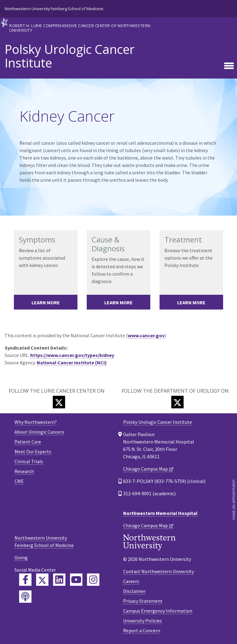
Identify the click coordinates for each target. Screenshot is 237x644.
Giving (21, 557)
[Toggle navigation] (229, 66)
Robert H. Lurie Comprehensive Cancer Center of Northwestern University (80, 28)
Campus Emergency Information (158, 611)
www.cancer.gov (146, 335)
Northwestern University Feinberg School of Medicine (54, 9)
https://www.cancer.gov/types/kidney (72, 355)
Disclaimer (134, 591)
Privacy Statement (143, 601)
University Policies (143, 621)
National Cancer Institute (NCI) (72, 363)
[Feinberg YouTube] (76, 580)
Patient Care (28, 442)
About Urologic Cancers (39, 432)
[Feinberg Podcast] (25, 597)
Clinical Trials (29, 461)
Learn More (46, 302)
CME (19, 481)
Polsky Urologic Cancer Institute (158, 422)
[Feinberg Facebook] (25, 580)
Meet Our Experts (33, 452)
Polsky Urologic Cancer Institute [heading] (70, 56)
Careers (131, 581)
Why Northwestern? (36, 422)
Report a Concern (142, 630)
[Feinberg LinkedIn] (59, 580)
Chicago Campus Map (146, 469)
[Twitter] (59, 402)
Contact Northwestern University (158, 571)
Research (24, 471)
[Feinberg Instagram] (93, 580)
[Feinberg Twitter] (42, 580)
